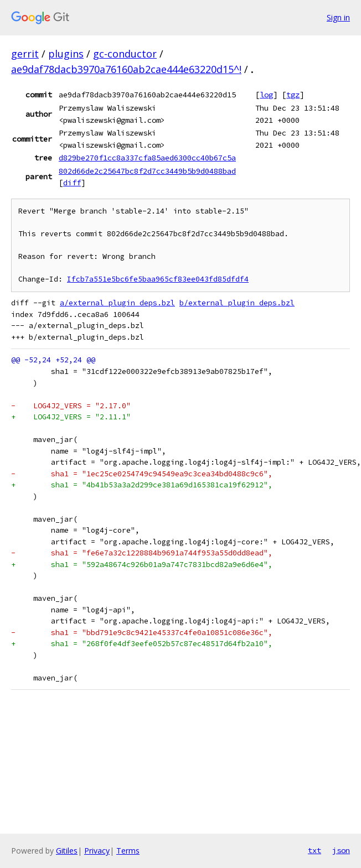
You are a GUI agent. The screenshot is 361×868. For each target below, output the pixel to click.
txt (314, 850)
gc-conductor (125, 54)
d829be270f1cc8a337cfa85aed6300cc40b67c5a (147, 158)
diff (72, 183)
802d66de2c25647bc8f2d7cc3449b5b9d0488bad (147, 171)
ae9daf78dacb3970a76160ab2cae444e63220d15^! (126, 69)
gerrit (25, 54)
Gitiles (67, 851)
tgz (293, 95)
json (341, 850)
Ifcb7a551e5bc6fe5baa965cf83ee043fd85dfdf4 (158, 279)
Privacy (97, 851)
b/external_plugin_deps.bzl (237, 303)
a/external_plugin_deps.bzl (117, 303)
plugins (66, 54)
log (266, 95)
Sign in (338, 17)
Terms (128, 851)
